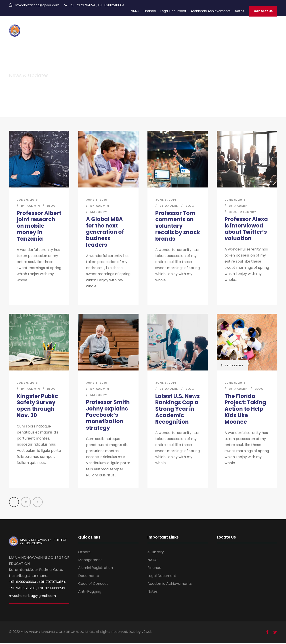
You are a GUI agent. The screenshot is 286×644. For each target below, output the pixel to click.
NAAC (135, 11)
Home (111, 27)
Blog (51, 206)
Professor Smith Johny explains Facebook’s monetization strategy (108, 415)
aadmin (33, 206)
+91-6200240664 (111, 5)
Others (84, 553)
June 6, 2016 (27, 200)
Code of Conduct (93, 584)
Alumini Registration (96, 568)
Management (90, 561)
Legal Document (173, 11)
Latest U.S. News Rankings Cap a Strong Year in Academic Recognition (178, 409)
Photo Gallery (194, 27)
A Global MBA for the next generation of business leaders (105, 232)
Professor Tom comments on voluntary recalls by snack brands (178, 226)
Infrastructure (265, 27)
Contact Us (263, 11)
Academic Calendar (166, 27)
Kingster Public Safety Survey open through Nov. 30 (37, 406)
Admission (126, 27)
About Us (244, 27)
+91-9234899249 (51, 588)
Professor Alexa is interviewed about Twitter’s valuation (246, 229)
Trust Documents (221, 27)
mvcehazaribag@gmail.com (37, 5)
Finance (150, 11)
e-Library (156, 553)
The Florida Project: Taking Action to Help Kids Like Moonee (245, 409)
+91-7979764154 (82, 5)
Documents (88, 576)
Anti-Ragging (90, 592)
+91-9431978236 (22, 588)
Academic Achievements (211, 11)
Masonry (99, 212)
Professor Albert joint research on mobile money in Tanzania (39, 226)
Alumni (142, 27)
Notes (240, 11)
